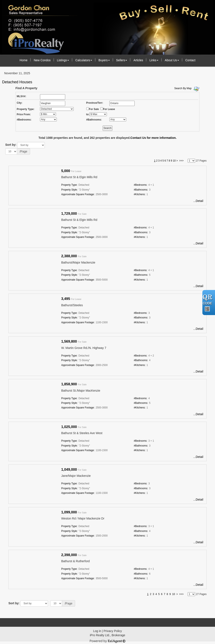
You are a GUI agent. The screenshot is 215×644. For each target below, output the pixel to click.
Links (154, 60)
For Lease (109, 109)
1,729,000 (69, 214)
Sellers (122, 60)
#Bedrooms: (24, 120)
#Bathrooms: (94, 120)
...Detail (198, 201)
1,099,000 (69, 512)
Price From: (24, 114)
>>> (181, 161)
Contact (190, 60)
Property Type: (26, 109)
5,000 (66, 171)
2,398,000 (69, 555)
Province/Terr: (95, 103)
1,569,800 (69, 341)
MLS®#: (22, 96)
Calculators (84, 60)
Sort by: (11, 145)
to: (88, 114)
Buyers (104, 60)
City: (20, 103)
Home (23, 60)
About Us (172, 60)
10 (174, 161)
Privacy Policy (113, 631)
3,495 (66, 299)
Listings (63, 60)
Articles (138, 60)
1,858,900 (69, 384)
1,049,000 (69, 470)
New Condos (42, 60)
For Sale (94, 109)
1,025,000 (69, 427)
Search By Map (183, 88)
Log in (97, 631)
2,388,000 (69, 256)
